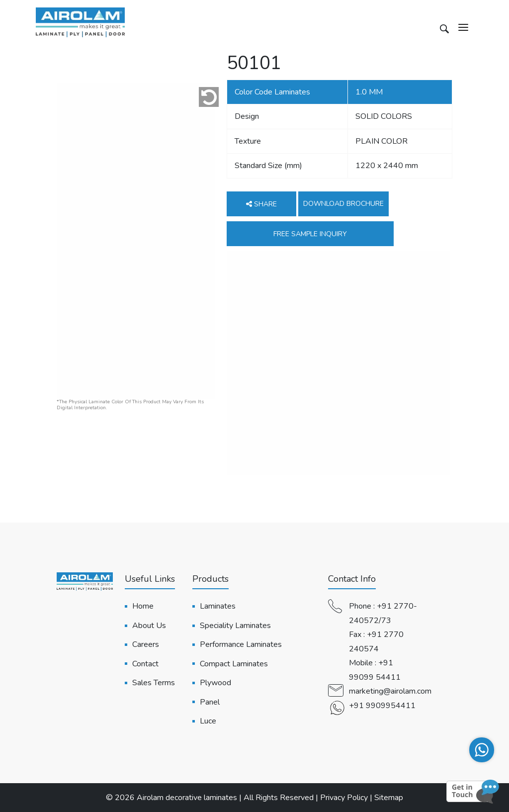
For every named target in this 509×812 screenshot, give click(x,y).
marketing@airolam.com (390, 691)
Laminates (218, 606)
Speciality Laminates (235, 626)
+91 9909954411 (382, 706)
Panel (210, 702)
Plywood (215, 683)
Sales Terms (154, 683)
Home (143, 606)
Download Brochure (343, 204)
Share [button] (261, 204)
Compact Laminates (234, 664)
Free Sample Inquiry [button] (310, 234)
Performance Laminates (241, 644)
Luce (208, 721)
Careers (146, 644)
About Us (149, 626)
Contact (145, 664)
